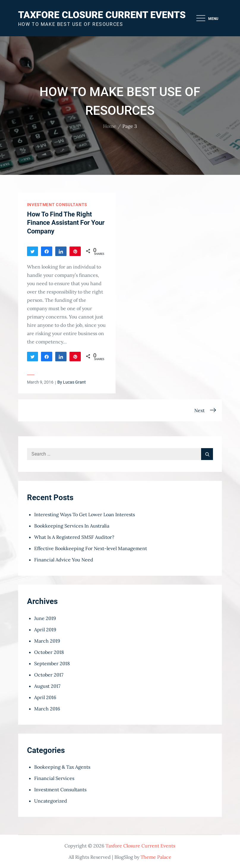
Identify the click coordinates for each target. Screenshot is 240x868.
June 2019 (45, 618)
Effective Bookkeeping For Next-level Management (91, 548)
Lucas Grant (74, 382)
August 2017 (47, 686)
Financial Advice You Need (64, 560)
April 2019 (45, 630)
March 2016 (47, 709)
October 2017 (49, 675)
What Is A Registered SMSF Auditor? (74, 537)
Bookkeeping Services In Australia (72, 526)
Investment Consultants (57, 205)
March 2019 (47, 641)
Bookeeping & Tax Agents (62, 767)
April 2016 (45, 697)
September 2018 (52, 663)
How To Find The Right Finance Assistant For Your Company (66, 223)
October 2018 (49, 652)
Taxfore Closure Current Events (102, 15)
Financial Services (54, 778)
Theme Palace (156, 857)
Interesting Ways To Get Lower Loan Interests (85, 514)
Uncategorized (51, 801)
